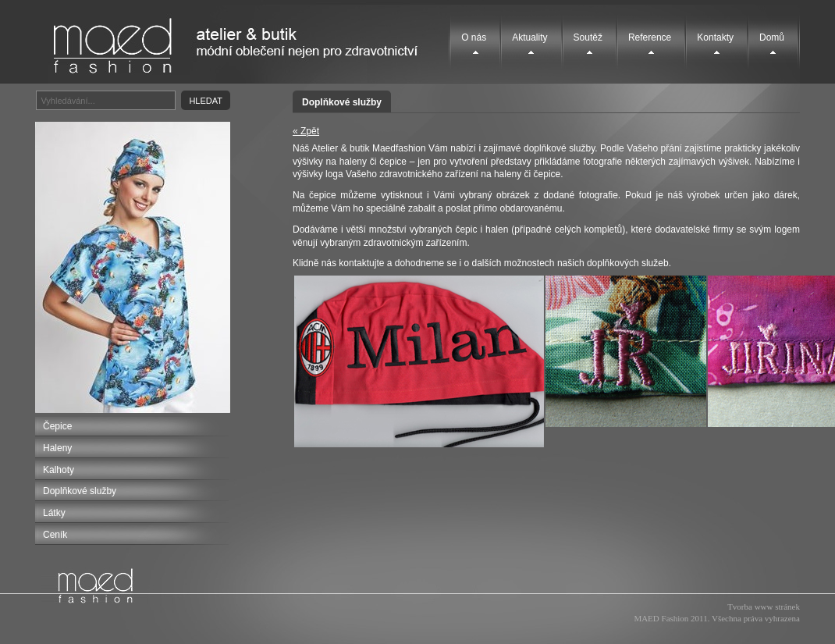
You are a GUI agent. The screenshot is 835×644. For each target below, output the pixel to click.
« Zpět (306, 131)
